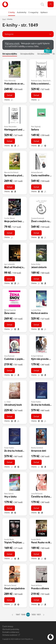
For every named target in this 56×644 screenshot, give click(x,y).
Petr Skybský (36, 127)
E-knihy (10, 19)
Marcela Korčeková (11, 172)
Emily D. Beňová (37, 356)
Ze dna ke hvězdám (42, 405)
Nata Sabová (9, 494)
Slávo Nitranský (10, 81)
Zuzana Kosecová (38, 218)
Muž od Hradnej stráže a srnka (21, 267)
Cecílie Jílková (9, 218)
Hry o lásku (10, 496)
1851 (38, 614)
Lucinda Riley (36, 310)
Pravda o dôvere (40, 588)
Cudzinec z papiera (15, 359)
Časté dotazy (8, 626)
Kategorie (9, 34)
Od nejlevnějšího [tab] (27, 54)
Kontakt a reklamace (11, 632)
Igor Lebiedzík (9, 264)
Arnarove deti (39, 451)
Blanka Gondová (37, 448)
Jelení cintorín (39, 267)
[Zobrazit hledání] (43, 4)
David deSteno (36, 585)
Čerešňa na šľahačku (42, 496)
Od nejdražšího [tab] (43, 54)
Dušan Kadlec (36, 402)
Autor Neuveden (10, 127)
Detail (10, 95)
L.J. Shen (7, 402)
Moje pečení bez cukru (16, 221)
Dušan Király (36, 264)
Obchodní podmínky (11, 629)
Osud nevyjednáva (14, 588)
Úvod (4, 19)
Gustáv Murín (9, 539)
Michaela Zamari (10, 585)
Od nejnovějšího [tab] (10, 54)
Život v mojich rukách (43, 221)
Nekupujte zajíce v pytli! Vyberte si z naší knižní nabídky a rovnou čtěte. (29, 46)
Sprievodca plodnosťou (17, 175)
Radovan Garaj (36, 81)
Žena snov (10, 313)
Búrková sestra (39, 313)
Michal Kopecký (10, 310)
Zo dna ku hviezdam (15, 451)
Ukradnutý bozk (13, 405)
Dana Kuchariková (49, 81)
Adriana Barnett (37, 172)
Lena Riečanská (37, 494)
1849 (28, 614)
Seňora (35, 129)
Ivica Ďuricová (9, 356)
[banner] (5, 4)
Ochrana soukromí (11, 635)
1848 (23, 614)
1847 (18, 614)
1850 (33, 614)
